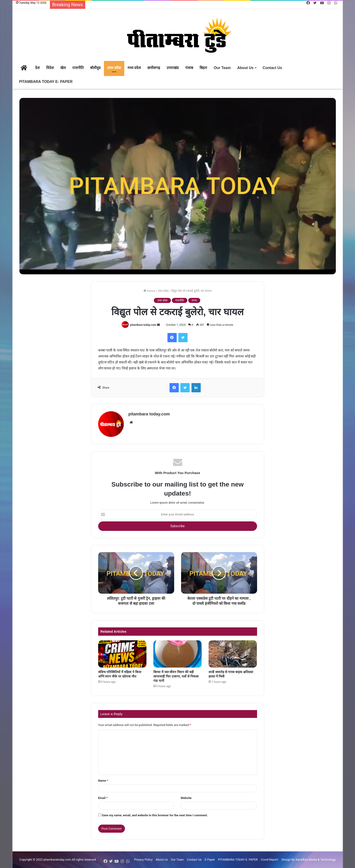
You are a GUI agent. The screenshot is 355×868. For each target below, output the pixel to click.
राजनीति (78, 68)
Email (103, 798)
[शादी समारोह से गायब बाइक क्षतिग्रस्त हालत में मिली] (233, 654)
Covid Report (269, 860)
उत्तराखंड (173, 68)
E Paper (210, 860)
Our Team (222, 68)
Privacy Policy (143, 860)
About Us (245, 68)
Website (186, 798)
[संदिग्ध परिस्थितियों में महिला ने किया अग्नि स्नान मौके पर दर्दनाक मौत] (122, 654)
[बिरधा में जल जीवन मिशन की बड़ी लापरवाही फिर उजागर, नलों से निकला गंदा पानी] (177, 654)
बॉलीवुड (95, 68)
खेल (63, 68)
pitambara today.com (143, 325)
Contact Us (272, 68)
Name (103, 781)
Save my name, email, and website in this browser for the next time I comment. (155, 815)
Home (149, 291)
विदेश (50, 68)
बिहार (203, 68)
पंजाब (189, 68)
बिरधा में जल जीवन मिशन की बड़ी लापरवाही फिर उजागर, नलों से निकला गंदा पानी (176, 676)
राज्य (194, 300)
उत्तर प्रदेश (114, 68)
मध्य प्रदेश (134, 68)
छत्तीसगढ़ (154, 68)
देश (37, 68)
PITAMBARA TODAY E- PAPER (46, 82)
